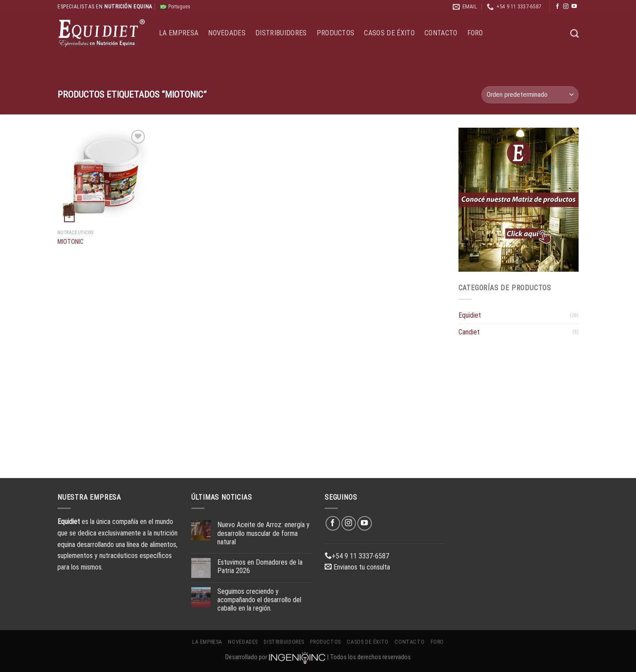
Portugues (175, 7)
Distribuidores (281, 33)
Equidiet (470, 315)
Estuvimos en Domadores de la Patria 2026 (260, 566)
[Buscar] (574, 33)
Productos (336, 33)
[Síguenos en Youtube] (574, 7)
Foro (475, 33)
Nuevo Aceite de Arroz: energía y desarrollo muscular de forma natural (263, 533)
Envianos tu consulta (357, 567)
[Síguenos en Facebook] (557, 7)
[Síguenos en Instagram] (566, 7)
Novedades (227, 33)
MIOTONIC (70, 242)
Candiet (469, 332)
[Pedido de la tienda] (530, 95)
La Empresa (179, 33)
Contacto (441, 33)
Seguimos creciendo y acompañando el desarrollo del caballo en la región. (259, 600)
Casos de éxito (389, 33)
